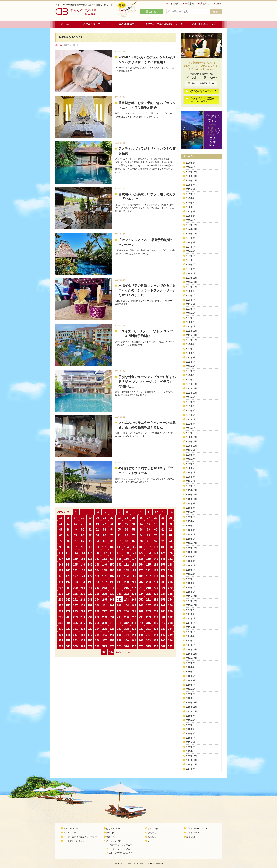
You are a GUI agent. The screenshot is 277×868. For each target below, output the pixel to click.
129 (75, 559)
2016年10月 (191, 658)
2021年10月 (191, 393)
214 (112, 588)
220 (156, 588)
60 (156, 530)
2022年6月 (191, 357)
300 (156, 617)
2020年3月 (191, 477)
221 (163, 588)
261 (105, 605)
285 (163, 611)
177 (75, 576)
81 (75, 541)
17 (75, 518)
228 (97, 594)
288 (68, 617)
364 (156, 641)
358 (112, 641)
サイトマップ (193, 833)
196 (97, 582)
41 (134, 524)
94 (170, 541)
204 (156, 582)
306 (83, 623)
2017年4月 (191, 632)
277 (105, 611)
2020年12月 (191, 437)
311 (119, 623)
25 (134, 518)
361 (134, 641)
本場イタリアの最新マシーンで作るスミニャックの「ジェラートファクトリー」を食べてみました (147, 290)
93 (163, 541)
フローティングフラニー (120, 845)
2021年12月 (191, 384)
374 (112, 646)
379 (148, 646)
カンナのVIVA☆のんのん (121, 853)
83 (90, 541)
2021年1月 (191, 433)
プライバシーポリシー (197, 829)
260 (97, 605)
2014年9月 (191, 769)
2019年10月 (191, 499)
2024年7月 (191, 247)
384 (111, 652)
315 (148, 623)
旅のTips (110, 833)
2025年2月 (191, 216)
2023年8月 (191, 296)
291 (90, 617)
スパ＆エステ (126, 24)
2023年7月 (191, 300)
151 (119, 565)
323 (90, 629)
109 (163, 547)
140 (156, 559)
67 (90, 535)
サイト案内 (173, 4)
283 (148, 611)
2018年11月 (191, 548)
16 (68, 518)
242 (83, 600)
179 (90, 576)
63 (61, 535)
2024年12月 (191, 225)
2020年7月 (191, 459)
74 (141, 535)
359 (119, 641)
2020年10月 (191, 446)
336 (68, 635)
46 (170, 524)
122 (141, 553)
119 (119, 553)
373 (105, 646)
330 (141, 629)
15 (61, 518)
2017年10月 (191, 605)
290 (83, 617)
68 (97, 535)
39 (119, 524)
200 (126, 582)
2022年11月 (191, 335)
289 (75, 617)
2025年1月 (191, 220)
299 (148, 617)
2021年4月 (191, 419)
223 (61, 594)
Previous (183, 130)
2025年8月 (191, 189)
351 (61, 641)
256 (68, 605)
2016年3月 (191, 689)
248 (126, 600)
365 (163, 641)
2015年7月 (191, 725)
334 (170, 629)
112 (68, 553)
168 (126, 570)
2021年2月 (191, 428)
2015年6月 (191, 729)
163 (90, 570)
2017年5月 (191, 627)
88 (126, 541)
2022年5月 (191, 362)
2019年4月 (191, 526)
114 (83, 553)
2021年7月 (191, 406)
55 (119, 530)
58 (141, 530)
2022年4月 (191, 366)
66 (83, 535)
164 (97, 570)
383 (104, 652)
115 (90, 553)
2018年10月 (191, 552)
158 (170, 565)
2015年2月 (191, 747)
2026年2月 (191, 163)
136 (126, 559)
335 (61, 635)
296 (126, 617)
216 (126, 588)
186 (141, 576)
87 (119, 541)
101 (105, 547)
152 (126, 565)
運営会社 (191, 837)
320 (68, 629)
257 (75, 605)
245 (105, 600)
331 (148, 629)
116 (97, 553)
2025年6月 (191, 198)
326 (112, 629)
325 (105, 629)
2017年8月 (191, 614)
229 (105, 594)
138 (141, 559)
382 (170, 646)
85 (104, 541)
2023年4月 (191, 313)
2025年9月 (191, 185)
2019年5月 (191, 521)
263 (119, 605)
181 (105, 576)
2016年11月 (191, 654)
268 (156, 605)
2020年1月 (191, 486)
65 (75, 535)
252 (156, 600)
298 (141, 617)
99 (90, 547)
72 (126, 535)
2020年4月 (191, 472)
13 (164, 512)
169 (134, 570)
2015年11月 (191, 707)
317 (163, 623)
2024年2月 (191, 269)
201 (134, 582)
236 (156, 594)
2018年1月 (191, 592)
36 (97, 524)
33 (75, 524)
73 (134, 535)
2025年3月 (191, 211)
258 (83, 605)
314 (141, 623)
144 (68, 565)
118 (112, 553)
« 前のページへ (64, 512)
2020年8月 (191, 455)
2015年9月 (191, 716)
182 (112, 576)
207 (61, 588)
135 (119, 559)
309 (105, 623)
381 (163, 646)
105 (134, 547)
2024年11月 (191, 229)
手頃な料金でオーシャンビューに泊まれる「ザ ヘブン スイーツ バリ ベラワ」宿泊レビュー (147, 382)
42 (141, 524)
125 (163, 553)
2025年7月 (191, 194)
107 (148, 547)
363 (148, 641)
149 (105, 565)
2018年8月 (191, 561)
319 (61, 629)
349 (163, 635)
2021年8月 (191, 402)
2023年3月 (191, 318)
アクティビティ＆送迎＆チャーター (165, 24)
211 (90, 588)
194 (83, 582)
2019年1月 (191, 539)
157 (163, 565)
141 (163, 559)
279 (119, 611)
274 (83, 611)
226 (83, 594)
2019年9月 (191, 503)
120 (126, 553)
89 (134, 541)
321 (75, 629)
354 (83, 641)
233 (134, 594)
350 (170, 635)
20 (97, 518)
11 (149, 512)
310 (112, 623)
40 (126, 524)
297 (134, 617)
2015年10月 (191, 711)
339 (90, 635)
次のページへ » (123, 652)
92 (156, 541)
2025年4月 (191, 207)
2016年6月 (191, 676)
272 (68, 611)
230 (112, 594)
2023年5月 (191, 309)
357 (105, 641)
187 (148, 576)
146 (83, 565)
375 (119, 646)
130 (83, 559)
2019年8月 (191, 508)
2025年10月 (191, 181)
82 (83, 541)
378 (141, 646)
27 (148, 518)
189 (163, 576)
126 (170, 553)
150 (112, 565)
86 (112, 541)
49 (75, 530)
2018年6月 (191, 570)
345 (134, 635)
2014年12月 (191, 756)
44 (156, 524)
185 (134, 576)
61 (163, 530)
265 (134, 605)
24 (126, 518)
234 (141, 594)
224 (68, 594)
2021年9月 (191, 397)
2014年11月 (191, 760)
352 (68, 641)
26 (141, 518)
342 (112, 635)
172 (156, 570)
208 (68, 588)
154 (141, 565)
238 (170, 594)
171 (148, 570)
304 (68, 623)
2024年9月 (191, 238)
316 (156, 623)
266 (141, 605)
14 (171, 512)
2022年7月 (191, 353)
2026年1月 (191, 167)
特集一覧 (110, 837)
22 (112, 518)
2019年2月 (191, 534)
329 (134, 629)
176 (68, 576)
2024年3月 (191, 265)
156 (156, 565)
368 (68, 646)
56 (126, 530)
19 (90, 518)
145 (75, 565)
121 (134, 553)
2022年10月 (191, 340)
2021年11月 (191, 388)
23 (119, 518)
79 (61, 541)
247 (119, 600)
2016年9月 (191, 663)
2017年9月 (191, 610)
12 (156, 512)
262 (112, 605)
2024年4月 (191, 260)
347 (148, 635)
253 (163, 600)
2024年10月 (191, 234)
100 (97, 547)
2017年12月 (191, 596)
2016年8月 (191, 667)
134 (112, 559)
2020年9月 (191, 450)
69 (104, 535)
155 (148, 565)
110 (170, 547)
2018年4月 (191, 579)
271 (61, 611)
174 (170, 570)
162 (83, 570)
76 (156, 535)
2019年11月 (191, 495)
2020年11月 (191, 442)
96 (68, 547)
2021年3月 (191, 424)
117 (105, 553)
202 (141, 582)
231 (119, 594)
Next (219, 130)
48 (68, 530)
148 (97, 565)
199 (119, 582)
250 (141, 600)
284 (156, 611)
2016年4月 (191, 685)
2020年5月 (191, 468)
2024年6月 (191, 251)
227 (90, 594)
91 (148, 541)
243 (90, 600)
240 (68, 600)
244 (97, 600)
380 (156, 646)
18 (83, 518)
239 (61, 600)
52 (97, 530)
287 (61, 617)
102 (112, 547)
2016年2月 (191, 694)
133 (105, 559)
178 (83, 576)
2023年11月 (191, 282)
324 (97, 629)
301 (163, 617)
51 (90, 530)
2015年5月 (191, 734)
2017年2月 (191, 641)
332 (156, 629)
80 (68, 541)
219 (148, 588)
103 (119, 547)
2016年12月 (191, 649)
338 (83, 635)
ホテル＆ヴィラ (92, 24)
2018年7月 (191, 565)
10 (142, 512)
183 (119, 576)
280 (126, 611)
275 (90, 611)
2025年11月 (191, 176)
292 (97, 617)
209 (75, 588)
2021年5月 (191, 415)
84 (97, 541)
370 (83, 646)
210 (83, 588)
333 (163, 629)
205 (163, 582)
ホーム (65, 24)
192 (68, 582)
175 (61, 576)
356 (97, 641)
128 (68, 559)
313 (134, 623)
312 (126, 623)
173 (163, 570)
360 (126, 641)
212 (97, 588)
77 (163, 535)
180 (97, 576)
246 (112, 600)
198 (112, 582)
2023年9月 (191, 291)
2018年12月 (191, 543)
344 (126, 635)
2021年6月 (191, 411)
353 (75, 641)
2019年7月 (191, 512)
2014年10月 (191, 764)
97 (75, 547)
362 (141, 641)
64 (68, 535)
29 (163, 518)
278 (112, 611)
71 (119, 535)
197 (105, 582)
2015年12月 (191, 703)
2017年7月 (191, 618)
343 (119, 635)
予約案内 (188, 4)
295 (119, 617)
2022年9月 (191, 344)
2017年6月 (191, 623)
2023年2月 (191, 322)
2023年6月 (191, 304)
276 (97, 611)
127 (61, 559)
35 (90, 524)
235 (148, 594)
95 (61, 547)
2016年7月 (191, 672)
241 (75, 600)
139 (148, 559)
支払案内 (204, 4)
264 (126, 605)
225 (75, 594)
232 (126, 594)
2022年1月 (191, 380)
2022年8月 (191, 349)
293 (105, 617)
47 (61, 530)
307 (90, 623)
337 (75, 635)
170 (141, 570)
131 (90, 559)
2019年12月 (191, 490)
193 (75, 582)
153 (134, 565)
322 (83, 629)
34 (83, 524)
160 (68, 570)
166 (112, 570)
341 (105, 635)
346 (141, 635)
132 (97, 559)
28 (156, 518)
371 (90, 646)
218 (141, 588)
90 (141, 541)
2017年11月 (191, 601)
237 (163, 594)
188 (156, 576)
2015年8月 (191, 720)
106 (141, 547)
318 (170, 623)
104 (126, 547)
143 (61, 565)
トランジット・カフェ (119, 849)
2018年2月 (191, 588)
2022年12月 (191, 331)
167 (119, 570)
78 (170, 535)
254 (170, 600)
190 (170, 576)
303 (61, 623)
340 (97, 635)
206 (170, 582)
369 (75, 646)
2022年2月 (191, 375)
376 (126, 646)
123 (148, 553)
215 (119, 588)
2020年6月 (191, 464)
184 (126, 576)
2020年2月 (191, 481)
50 (83, 530)
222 (170, 588)
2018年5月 (191, 574)
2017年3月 (191, 636)
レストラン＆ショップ (204, 24)
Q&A (218, 4)
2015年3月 (191, 742)
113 (75, 553)
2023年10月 (191, 287)
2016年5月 (191, 680)
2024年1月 (191, 273)
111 (61, 553)
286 (170, 611)
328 (126, 629)
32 (68, 524)
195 (90, 582)
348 (156, 635)
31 (61, 524)
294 (112, 617)
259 (90, 605)
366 (170, 641)
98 (83, 547)
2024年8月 (191, 242)
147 (90, 565)
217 (134, 588)
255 (61, 605)
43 (148, 524)
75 (148, 535)
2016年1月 (191, 698)
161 (75, 570)
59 (148, 530)
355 (90, 641)
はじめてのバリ (114, 829)
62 (170, 530)
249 (134, 600)
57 (134, 530)
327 (119, 629)
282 (141, 611)
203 (148, 582)
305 (75, 623)
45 (163, 524)
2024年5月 (191, 256)
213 (105, 588)
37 (104, 524)
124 (156, 553)
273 (75, 611)
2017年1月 (191, 645)
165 (105, 570)
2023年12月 (191, 278)
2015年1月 (191, 751)
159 (61, 570)
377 (134, 646)
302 (170, 617)
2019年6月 (191, 517)
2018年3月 (191, 583)
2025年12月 (191, 172)
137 (134, 559)
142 (170, 559)
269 (163, 605)
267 (148, 605)
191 (61, 582)
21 (104, 518)
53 (104, 530)
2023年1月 (191, 326)
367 (61, 646)
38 (112, 524)
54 (112, 530)
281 (134, 611)
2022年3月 (191, 371)
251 (148, 600)
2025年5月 (191, 203)
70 (112, 535)
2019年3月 (191, 530)
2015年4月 (191, 738)
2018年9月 (191, 557)
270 (170, 605)
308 (97, 623)
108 (156, 547)
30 (170, 518)
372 (97, 646)
